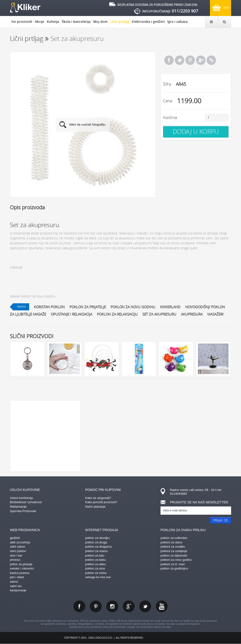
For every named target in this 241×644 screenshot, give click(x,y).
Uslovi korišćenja (21, 498)
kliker (25, 8)
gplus (129, 606)
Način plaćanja (95, 507)
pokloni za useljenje (174, 551)
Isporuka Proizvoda (23, 511)
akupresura (192, 314)
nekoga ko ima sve (98, 577)
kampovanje (18, 590)
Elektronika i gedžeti (148, 22)
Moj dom (100, 22)
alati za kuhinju (20, 542)
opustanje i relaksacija (72, 314)
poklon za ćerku (96, 573)
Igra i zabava (177, 22)
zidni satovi (17, 547)
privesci (15, 560)
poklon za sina (95, 568)
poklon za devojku (97, 538)
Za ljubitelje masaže (28, 314)
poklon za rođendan (174, 538)
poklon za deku (95, 564)
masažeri (215, 314)
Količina (170, 117)
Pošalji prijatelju (201, 60)
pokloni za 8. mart (173, 564)
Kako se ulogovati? (98, 498)
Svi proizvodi (22, 22)
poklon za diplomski (174, 555)
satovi (14, 582)
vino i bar (16, 555)
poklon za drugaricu (98, 547)
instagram (112, 606)
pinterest (96, 606)
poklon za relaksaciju (117, 314)
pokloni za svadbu (173, 547)
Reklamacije (18, 507)
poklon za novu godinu (133, 307)
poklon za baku (95, 560)
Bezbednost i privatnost (26, 502)
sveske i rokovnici (22, 568)
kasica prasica (20, 573)
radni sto (16, 586)
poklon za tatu (95, 555)
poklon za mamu (96, 551)
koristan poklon (49, 307)
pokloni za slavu (171, 542)
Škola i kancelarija (76, 22)
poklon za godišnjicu (174, 568)
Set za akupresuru (159, 314)
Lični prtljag (120, 24)
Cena (168, 101)
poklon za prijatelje (88, 307)
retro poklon (18, 551)
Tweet (180, 60)
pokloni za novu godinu (176, 560)
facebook (79, 606)
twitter (145, 606)
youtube (162, 606)
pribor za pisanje (21, 564)
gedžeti (15, 538)
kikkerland (170, 307)
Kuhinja (53, 22)
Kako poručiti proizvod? (101, 502)
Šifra (167, 84)
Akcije (40, 22)
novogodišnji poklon (205, 307)
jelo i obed (17, 577)
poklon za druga (96, 542)
